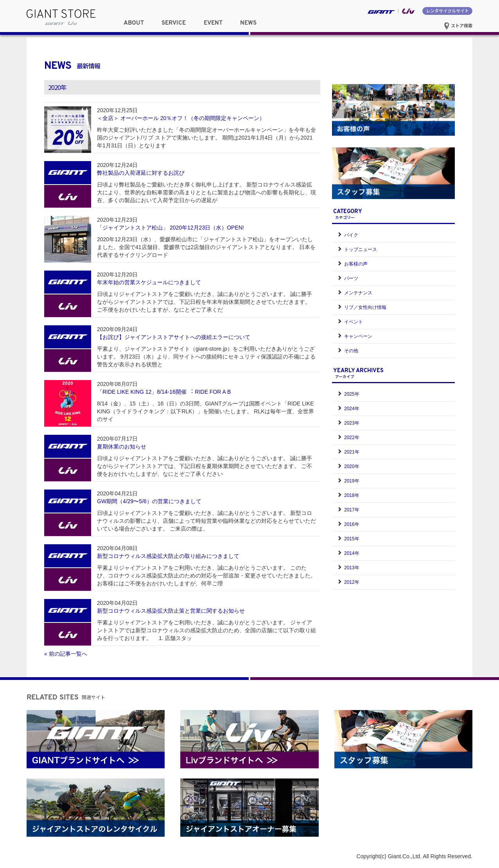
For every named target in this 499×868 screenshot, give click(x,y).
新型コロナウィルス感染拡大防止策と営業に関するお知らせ (171, 611)
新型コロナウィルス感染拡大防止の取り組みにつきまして (168, 556)
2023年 (352, 423)
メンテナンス (358, 293)
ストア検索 (458, 25)
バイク (351, 235)
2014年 (352, 553)
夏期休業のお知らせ (122, 447)
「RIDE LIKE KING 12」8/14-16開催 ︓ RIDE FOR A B (164, 392)
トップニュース (361, 249)
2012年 (352, 582)
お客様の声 (356, 264)
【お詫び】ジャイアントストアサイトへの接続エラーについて (174, 337)
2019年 (352, 481)
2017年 (352, 510)
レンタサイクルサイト (447, 11)
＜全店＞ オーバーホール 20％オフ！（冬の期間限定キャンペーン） (181, 118)
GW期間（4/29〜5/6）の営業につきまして (149, 501)
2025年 (352, 394)
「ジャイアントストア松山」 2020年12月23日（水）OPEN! (171, 228)
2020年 (352, 466)
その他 (351, 351)
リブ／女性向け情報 (365, 307)
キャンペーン (358, 336)
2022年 (352, 438)
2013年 (352, 568)
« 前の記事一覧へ (66, 654)
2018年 (352, 495)
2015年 (352, 539)
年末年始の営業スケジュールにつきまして (149, 282)
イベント (354, 322)
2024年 (352, 409)
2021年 (352, 452)
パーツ (351, 278)
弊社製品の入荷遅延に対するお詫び (141, 173)
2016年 (352, 524)
